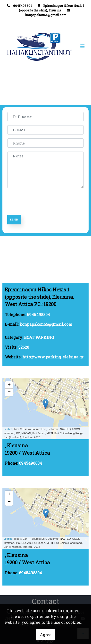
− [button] (9, 392)
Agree (46, 635)
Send (14, 219)
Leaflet (8, 429)
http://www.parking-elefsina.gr (53, 357)
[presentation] (44, 202)
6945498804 (38, 314)
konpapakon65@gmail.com (46, 15)
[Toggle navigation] (67, 46)
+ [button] (9, 385)
